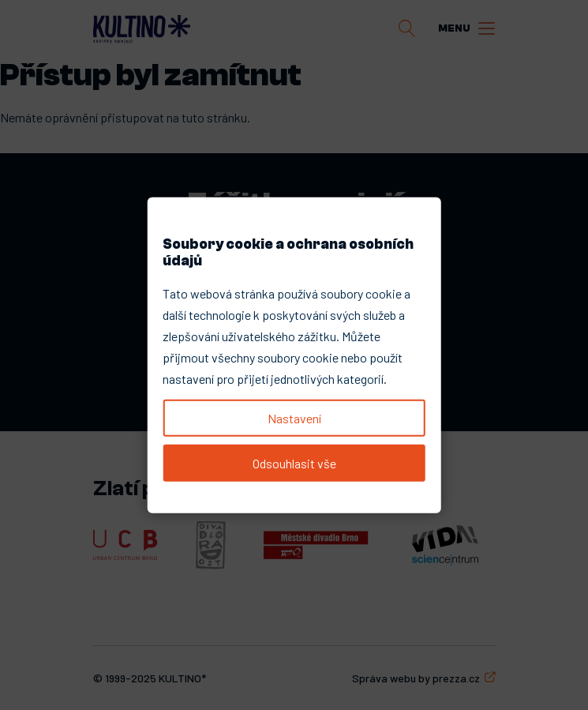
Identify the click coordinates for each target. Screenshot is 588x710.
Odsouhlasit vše (294, 463)
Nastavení (294, 417)
